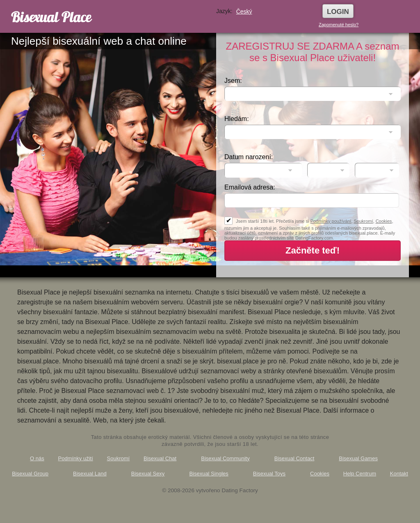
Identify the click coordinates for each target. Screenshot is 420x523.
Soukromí (363, 221)
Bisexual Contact (294, 458)
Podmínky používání (331, 221)
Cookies (384, 221)
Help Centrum (360, 474)
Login (338, 12)
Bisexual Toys (269, 474)
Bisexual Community (225, 458)
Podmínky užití (76, 458)
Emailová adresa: (250, 187)
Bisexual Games (358, 458)
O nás (37, 458)
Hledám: (237, 119)
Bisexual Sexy (148, 474)
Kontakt (399, 474)
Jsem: (233, 81)
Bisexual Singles (209, 474)
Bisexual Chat (160, 458)
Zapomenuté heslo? (339, 25)
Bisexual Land (90, 474)
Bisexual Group (30, 474)
